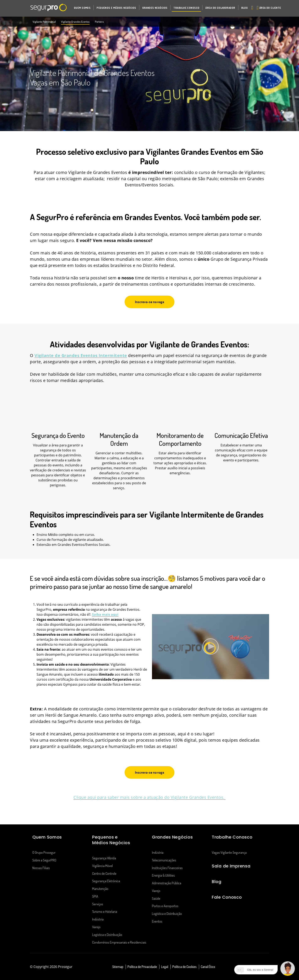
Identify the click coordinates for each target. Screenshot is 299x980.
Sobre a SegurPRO (44, 860)
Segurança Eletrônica (106, 881)
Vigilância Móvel (102, 866)
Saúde (156, 898)
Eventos (157, 921)
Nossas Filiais (41, 868)
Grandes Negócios (172, 837)
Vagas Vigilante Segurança (229, 852)
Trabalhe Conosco (232, 837)
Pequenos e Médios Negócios (111, 840)
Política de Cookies (184, 967)
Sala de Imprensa (231, 866)
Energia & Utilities (163, 875)
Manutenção (100, 889)
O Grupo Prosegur (44, 852)
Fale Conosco (227, 897)
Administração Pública (167, 883)
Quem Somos (47, 837)
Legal (165, 967)
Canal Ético (208, 967)
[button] (82, 7)
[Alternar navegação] (251, 8)
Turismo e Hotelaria (105, 912)
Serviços (98, 904)
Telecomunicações (164, 860)
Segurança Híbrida (104, 858)
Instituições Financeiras (167, 868)
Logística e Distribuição (107, 935)
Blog (217, 882)
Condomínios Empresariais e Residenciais (119, 942)
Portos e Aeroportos (165, 906)
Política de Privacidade (142, 967)
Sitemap (118, 967)
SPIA (95, 896)
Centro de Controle (104, 873)
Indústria (98, 919)
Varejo (96, 927)
